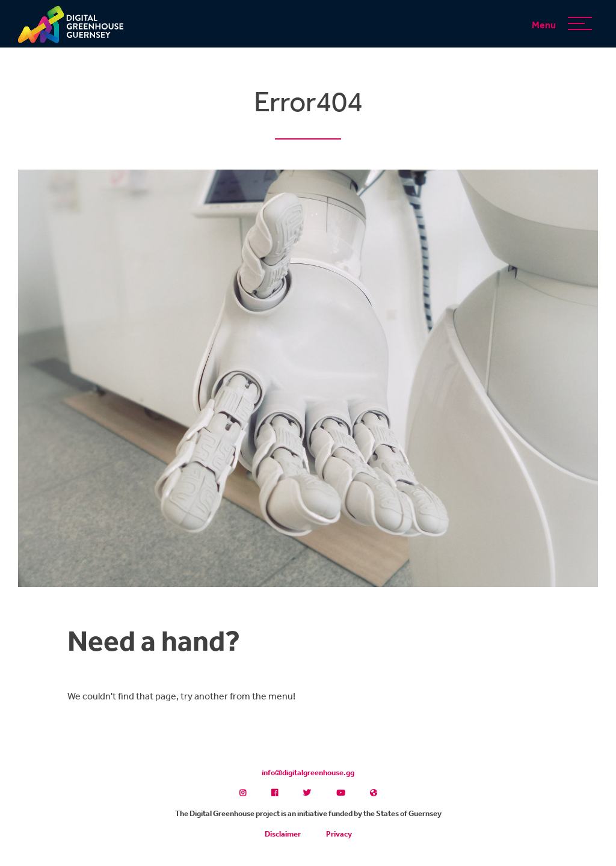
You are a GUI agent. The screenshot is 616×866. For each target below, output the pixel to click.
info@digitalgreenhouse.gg (308, 772)
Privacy (339, 834)
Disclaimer (283, 834)
